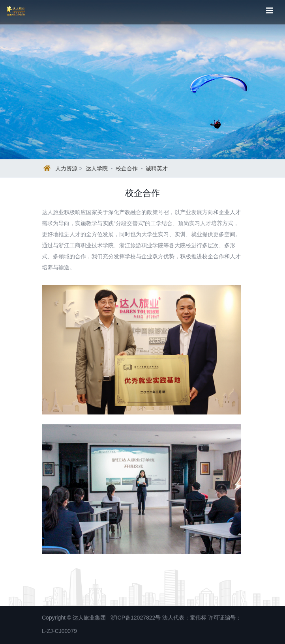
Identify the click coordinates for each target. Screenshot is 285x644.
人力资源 (66, 168)
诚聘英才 (157, 168)
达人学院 (97, 168)
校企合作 (127, 168)
